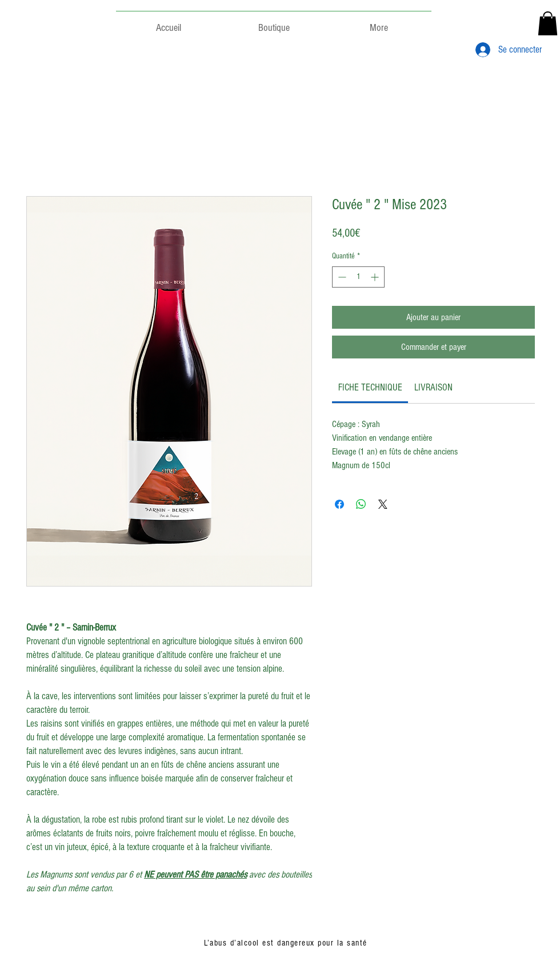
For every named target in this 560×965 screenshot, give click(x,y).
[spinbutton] (358, 277)
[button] (548, 23)
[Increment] (376, 277)
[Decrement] (341, 277)
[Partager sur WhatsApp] (361, 504)
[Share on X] (383, 504)
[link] (370, 387)
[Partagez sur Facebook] (339, 504)
